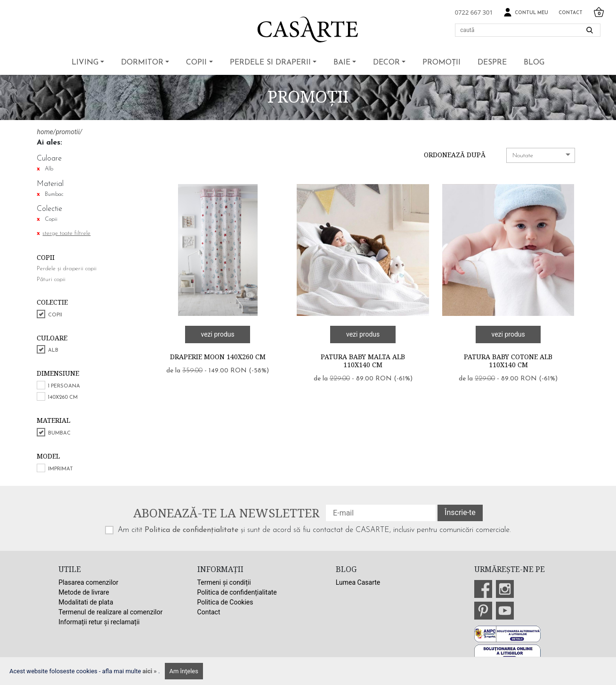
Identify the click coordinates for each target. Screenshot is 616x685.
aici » (151, 671)
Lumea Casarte (358, 582)
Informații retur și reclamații (99, 622)
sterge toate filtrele (66, 233)
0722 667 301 (474, 12)
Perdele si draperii (270, 63)
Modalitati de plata (86, 602)
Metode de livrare (84, 592)
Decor (386, 63)
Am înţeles (184, 671)
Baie (342, 63)
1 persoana (64, 386)
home (45, 132)
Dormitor (142, 63)
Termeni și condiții (224, 582)
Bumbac (59, 433)
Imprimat (61, 469)
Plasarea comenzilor (88, 582)
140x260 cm (63, 398)
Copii (196, 63)
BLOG (534, 63)
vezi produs (217, 334)
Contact (571, 13)
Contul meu (526, 12)
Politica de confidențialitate (191, 530)
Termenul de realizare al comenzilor (110, 612)
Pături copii (51, 279)
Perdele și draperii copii (67, 269)
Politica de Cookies (225, 602)
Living (85, 63)
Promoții (442, 63)
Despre (492, 63)
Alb (53, 351)
